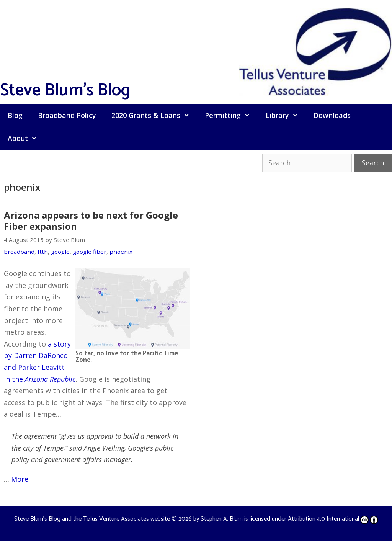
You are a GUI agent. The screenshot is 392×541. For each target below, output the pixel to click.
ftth (43, 252)
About (26, 138)
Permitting (231, 115)
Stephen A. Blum (222, 519)
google (60, 252)
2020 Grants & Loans (154, 115)
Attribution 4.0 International (333, 519)
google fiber (90, 252)
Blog (15, 115)
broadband (19, 252)
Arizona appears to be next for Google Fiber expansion (91, 221)
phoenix (121, 252)
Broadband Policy (67, 115)
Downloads (332, 115)
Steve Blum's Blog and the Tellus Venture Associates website (92, 519)
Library (286, 115)
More (20, 479)
